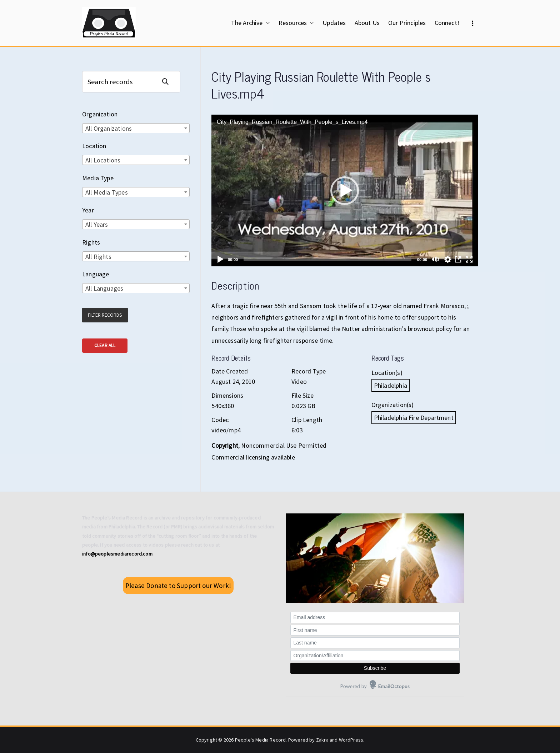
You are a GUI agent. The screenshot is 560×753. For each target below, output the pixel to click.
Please (178, 586)
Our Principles (407, 23)
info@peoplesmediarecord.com (117, 554)
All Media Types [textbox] (107, 192)
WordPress (351, 740)
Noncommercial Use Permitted (284, 445)
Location (94, 146)
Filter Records (105, 315)
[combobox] (136, 128)
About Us (367, 23)
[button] (266, 23)
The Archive (251, 23)
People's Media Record (261, 740)
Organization (100, 114)
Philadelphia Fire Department (414, 418)
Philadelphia (391, 385)
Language (96, 274)
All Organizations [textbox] (109, 128)
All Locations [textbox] (103, 160)
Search (168, 82)
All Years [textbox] (97, 224)
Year (88, 210)
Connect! (447, 23)
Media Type (98, 178)
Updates (334, 23)
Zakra (322, 740)
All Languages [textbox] (104, 288)
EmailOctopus (394, 686)
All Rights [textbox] (98, 257)
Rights (91, 242)
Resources (296, 23)
